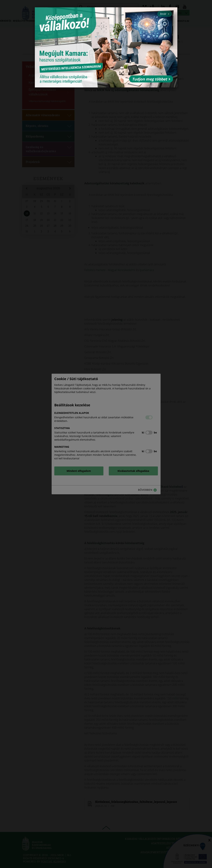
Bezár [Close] (165, 14)
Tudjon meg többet (151, 79)
